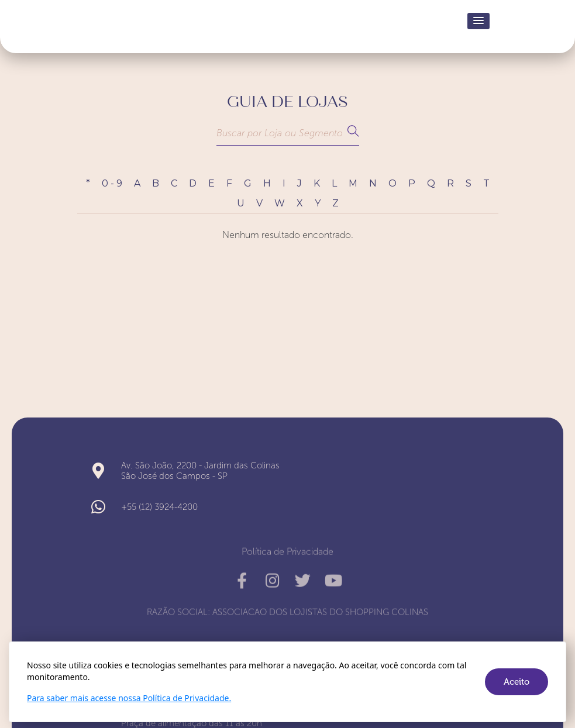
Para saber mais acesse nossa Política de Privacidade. (129, 698)
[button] (478, 21)
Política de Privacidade (287, 549)
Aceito (517, 682)
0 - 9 (112, 183)
